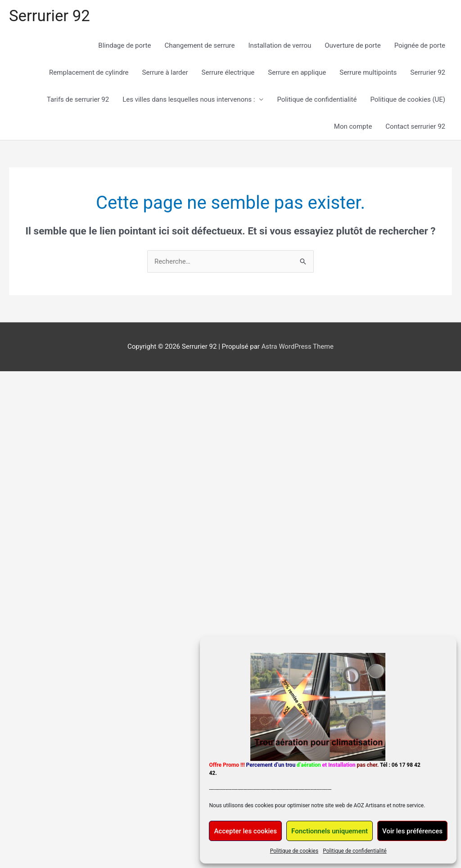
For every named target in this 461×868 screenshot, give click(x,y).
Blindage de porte (124, 46)
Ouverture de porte (353, 46)
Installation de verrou (280, 46)
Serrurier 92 (50, 16)
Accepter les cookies (245, 831)
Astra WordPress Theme (298, 347)
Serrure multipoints (368, 73)
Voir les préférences (412, 831)
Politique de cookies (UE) (408, 100)
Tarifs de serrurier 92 (78, 100)
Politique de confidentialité (355, 851)
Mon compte (353, 127)
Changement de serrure (199, 46)
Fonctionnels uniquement (330, 831)
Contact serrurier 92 (415, 127)
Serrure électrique (228, 73)
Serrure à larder (165, 73)
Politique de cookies (294, 851)
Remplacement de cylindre (89, 73)
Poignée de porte (420, 46)
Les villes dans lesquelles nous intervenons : (189, 100)
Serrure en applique (297, 73)
